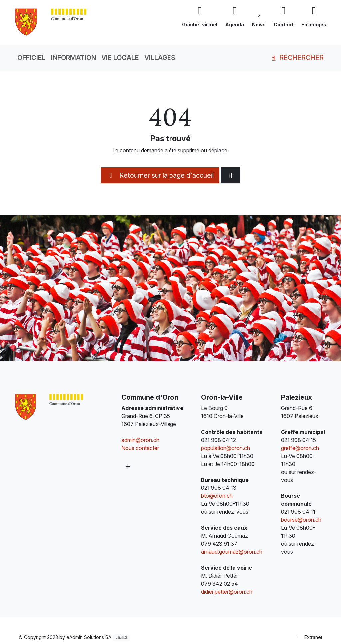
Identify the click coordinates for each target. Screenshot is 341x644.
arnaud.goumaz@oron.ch (232, 552)
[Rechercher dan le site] (231, 175)
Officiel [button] (31, 58)
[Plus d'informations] (128, 466)
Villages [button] (160, 58)
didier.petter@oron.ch (227, 592)
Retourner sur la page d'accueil (160, 175)
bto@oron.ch (217, 496)
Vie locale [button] (120, 58)
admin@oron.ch (140, 440)
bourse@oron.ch (301, 520)
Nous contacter (140, 448)
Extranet (309, 637)
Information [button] (73, 58)
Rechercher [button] (297, 58)
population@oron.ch (226, 448)
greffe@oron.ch (300, 448)
